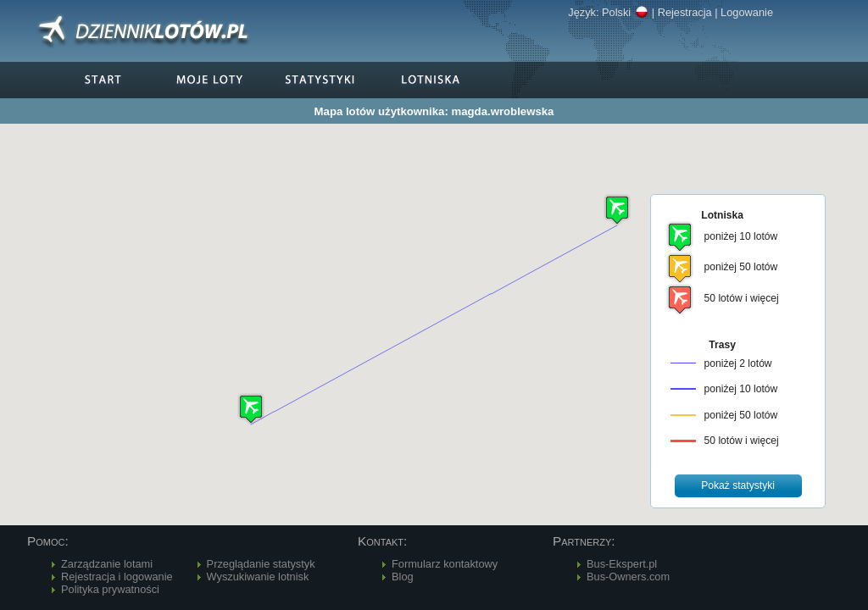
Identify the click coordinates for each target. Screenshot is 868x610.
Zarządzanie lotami (107, 564)
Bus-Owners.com (628, 577)
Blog (403, 577)
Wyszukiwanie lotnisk (258, 577)
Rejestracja (685, 12)
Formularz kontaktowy (445, 564)
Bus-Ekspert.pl (622, 564)
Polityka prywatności (110, 589)
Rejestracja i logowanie (117, 577)
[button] (251, 409)
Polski (625, 12)
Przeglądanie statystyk (261, 564)
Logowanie (747, 12)
